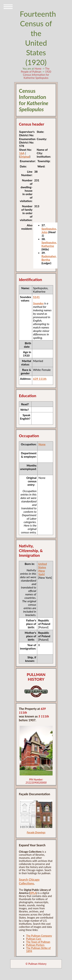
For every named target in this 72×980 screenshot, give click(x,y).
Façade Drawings (36, 832)
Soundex (38, 303)
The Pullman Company (39, 936)
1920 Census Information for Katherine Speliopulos (37, 75)
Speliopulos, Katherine (49, 244)
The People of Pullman (35, 70)
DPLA (33, 893)
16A (22, 153)
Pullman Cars (34, 939)
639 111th (40, 379)
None (42, 444)
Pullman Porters (35, 945)
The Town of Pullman (38, 942)
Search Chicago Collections (29, 881)
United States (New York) (42, 569)
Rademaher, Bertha (49, 258)
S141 (36, 297)
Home (38, 69)
